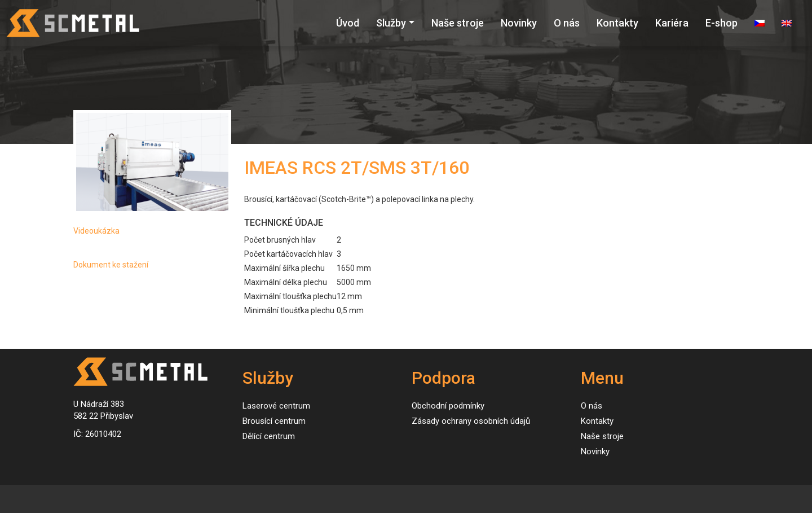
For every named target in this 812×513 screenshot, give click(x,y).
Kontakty (617, 23)
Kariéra (672, 23)
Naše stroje (458, 23)
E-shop (721, 23)
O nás (567, 23)
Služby (391, 23)
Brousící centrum (274, 421)
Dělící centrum (269, 436)
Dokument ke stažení (111, 265)
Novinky (519, 23)
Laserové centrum (276, 406)
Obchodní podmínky (448, 406)
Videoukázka (96, 231)
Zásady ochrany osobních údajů (471, 421)
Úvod (348, 23)
